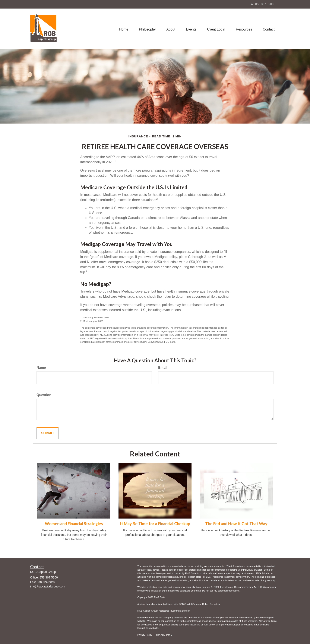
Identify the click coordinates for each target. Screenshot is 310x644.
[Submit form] (48, 433)
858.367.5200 (262, 4)
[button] (147, 29)
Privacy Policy (145, 635)
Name (41, 368)
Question (44, 395)
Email (163, 368)
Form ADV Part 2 (163, 635)
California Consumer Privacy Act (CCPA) (245, 587)
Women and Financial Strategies (74, 524)
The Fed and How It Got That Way (236, 524)
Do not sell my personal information (221, 591)
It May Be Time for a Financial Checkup (155, 524)
